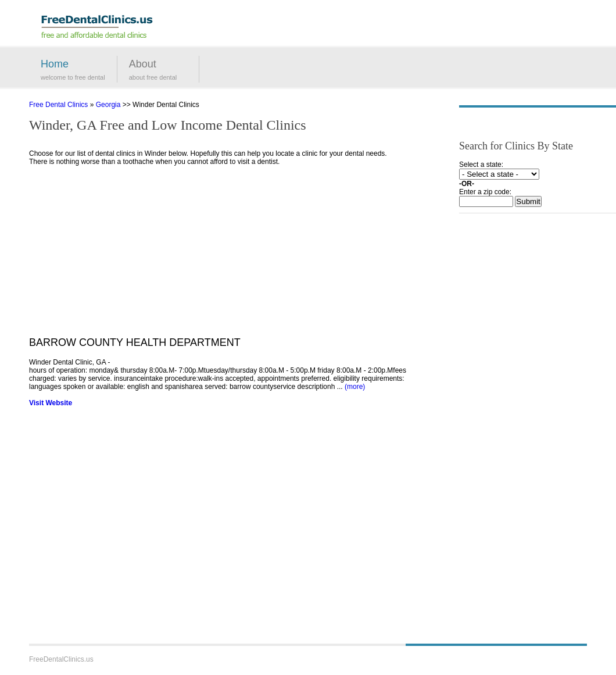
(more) (355, 387)
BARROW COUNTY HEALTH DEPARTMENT (135, 342)
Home (55, 64)
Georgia (108, 105)
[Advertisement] (218, 255)
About (143, 64)
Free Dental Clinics (58, 105)
